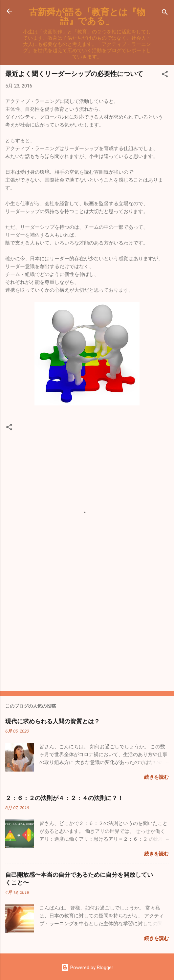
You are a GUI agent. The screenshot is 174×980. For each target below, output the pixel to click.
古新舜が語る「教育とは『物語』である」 (87, 16)
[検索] (165, 13)
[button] (165, 75)
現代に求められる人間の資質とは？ (53, 721)
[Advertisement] (87, 635)
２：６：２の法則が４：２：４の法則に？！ (64, 798)
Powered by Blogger (87, 968)
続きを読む (156, 777)
